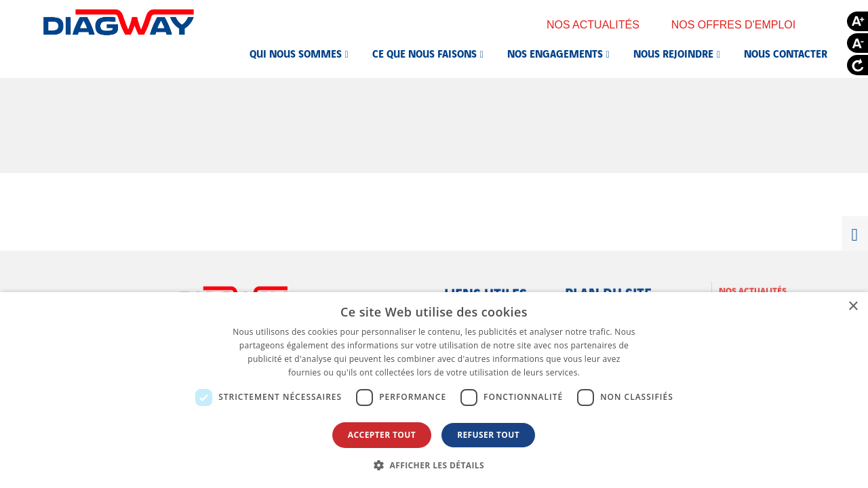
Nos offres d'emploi (743, 25)
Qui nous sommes (296, 53)
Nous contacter (786, 53)
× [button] (853, 307)
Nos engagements (555, 53)
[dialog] (434, 390)
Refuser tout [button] (488, 435)
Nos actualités (602, 25)
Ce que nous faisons (425, 53)
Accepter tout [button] (382, 435)
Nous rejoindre (673, 53)
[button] (434, 465)
